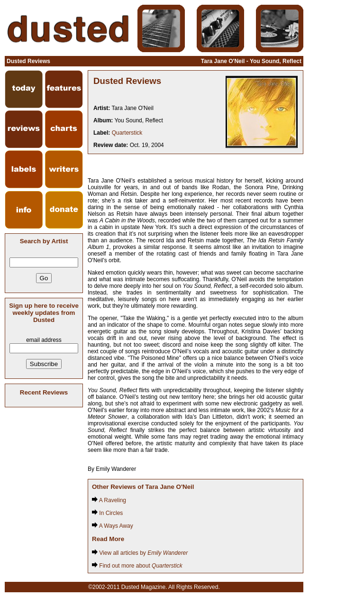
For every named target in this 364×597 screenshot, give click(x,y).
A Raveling (109, 500)
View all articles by (140, 553)
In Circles (107, 513)
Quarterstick (127, 133)
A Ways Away (113, 526)
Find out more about (137, 566)
